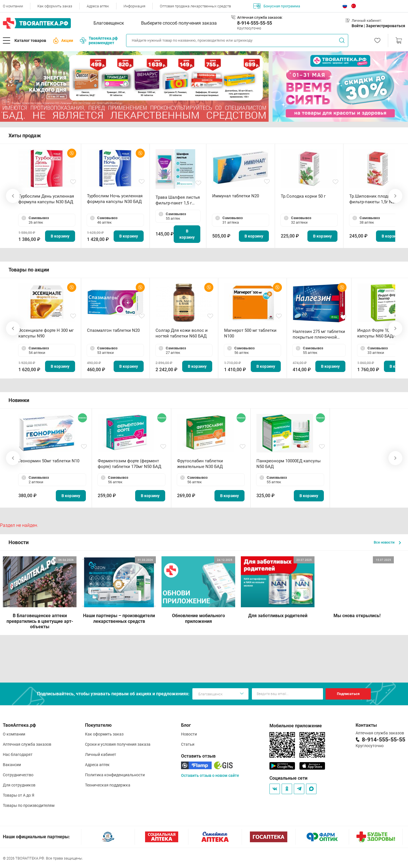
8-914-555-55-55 (255, 23)
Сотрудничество (18, 775)
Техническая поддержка (108, 785)
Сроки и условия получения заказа (118, 744)
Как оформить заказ (55, 6)
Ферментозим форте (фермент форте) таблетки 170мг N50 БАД (129, 464)
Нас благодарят (18, 754)
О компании (13, 6)
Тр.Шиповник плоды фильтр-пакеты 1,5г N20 (373, 199)
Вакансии (12, 765)
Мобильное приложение (296, 726)
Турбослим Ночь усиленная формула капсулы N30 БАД (115, 199)
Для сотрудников (19, 785)
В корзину (60, 236)
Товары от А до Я (19, 795)
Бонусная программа (277, 6)
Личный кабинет (101, 754)
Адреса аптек (98, 6)
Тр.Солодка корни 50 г (303, 196)
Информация (134, 6)
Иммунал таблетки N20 (236, 196)
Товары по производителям (29, 805)
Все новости (387, 542)
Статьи (188, 744)
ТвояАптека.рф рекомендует (99, 40)
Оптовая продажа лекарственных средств (195, 6)
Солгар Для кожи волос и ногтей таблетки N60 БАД (182, 333)
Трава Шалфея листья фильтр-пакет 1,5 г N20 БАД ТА (178, 200)
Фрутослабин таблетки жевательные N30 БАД (200, 464)
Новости (189, 734)
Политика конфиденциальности (115, 775)
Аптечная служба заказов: (260, 17)
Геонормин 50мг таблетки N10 (49, 461)
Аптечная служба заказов (27, 744)
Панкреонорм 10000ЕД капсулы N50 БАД (289, 464)
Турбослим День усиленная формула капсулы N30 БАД (46, 199)
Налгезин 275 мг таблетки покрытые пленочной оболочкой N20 (319, 334)
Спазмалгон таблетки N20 (113, 330)
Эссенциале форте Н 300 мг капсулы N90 (46, 333)
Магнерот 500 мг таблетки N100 (250, 333)
